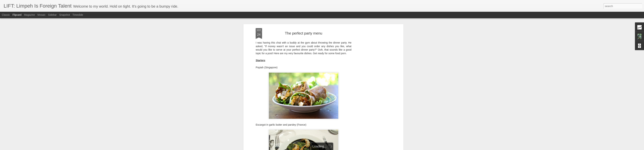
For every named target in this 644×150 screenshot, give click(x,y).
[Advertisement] (371, 84)
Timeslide (78, 15)
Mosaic (41, 15)
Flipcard (17, 15)
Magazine (30, 15)
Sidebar (52, 15)
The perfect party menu (304, 32)
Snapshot (65, 15)
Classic (6, 15)
